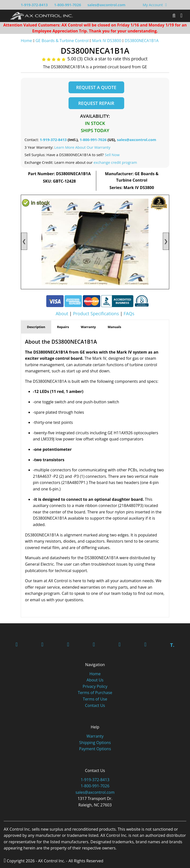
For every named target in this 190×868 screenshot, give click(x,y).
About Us (95, 680)
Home (26, 41)
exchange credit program (115, 162)
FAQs (129, 313)
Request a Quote (96, 87)
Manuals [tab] (114, 327)
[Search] (174, 16)
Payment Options (95, 749)
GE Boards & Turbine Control (62, 41)
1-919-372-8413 (34, 5)
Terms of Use (95, 699)
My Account (153, 5)
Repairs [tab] (63, 327)
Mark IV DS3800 (107, 41)
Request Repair (96, 103)
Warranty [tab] (88, 327)
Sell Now (112, 155)
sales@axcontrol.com (106, 5)
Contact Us (95, 705)
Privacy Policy (95, 686)
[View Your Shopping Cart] (166, 5)
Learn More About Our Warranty (82, 147)
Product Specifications (96, 313)
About (62, 313)
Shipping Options (95, 743)
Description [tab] (36, 327)
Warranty (95, 736)
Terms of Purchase (95, 693)
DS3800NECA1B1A (142, 41)
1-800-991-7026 (68, 5)
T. (172, 645)
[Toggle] (181, 16)
